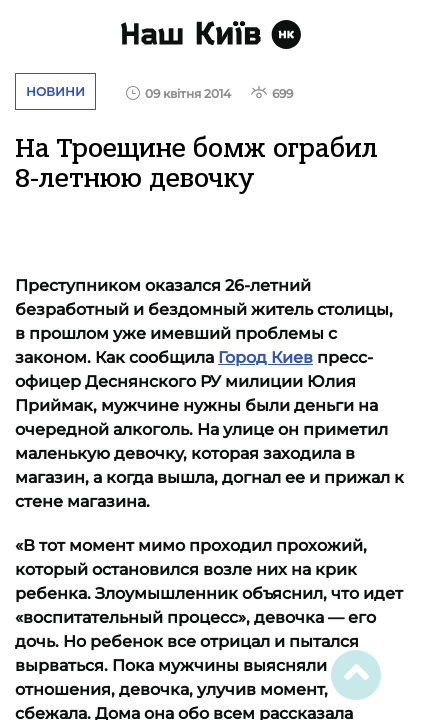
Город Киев (265, 357)
